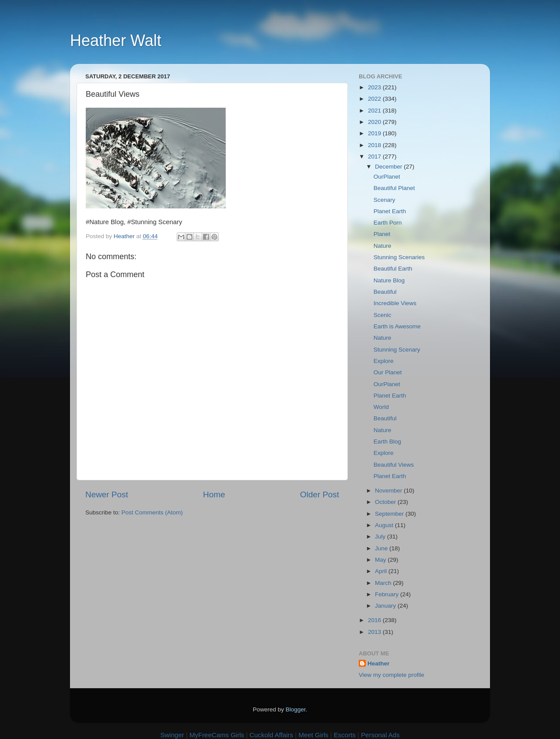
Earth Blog (387, 442)
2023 (375, 87)
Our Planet (388, 372)
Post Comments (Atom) (152, 512)
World (381, 407)
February (388, 594)
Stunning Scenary (397, 350)
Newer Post (107, 494)
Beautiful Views (394, 465)
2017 (375, 157)
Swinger (172, 735)
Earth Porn (388, 223)
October (386, 502)
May (381, 560)
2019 (375, 133)
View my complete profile (392, 675)
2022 (375, 99)
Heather (378, 663)
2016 (375, 620)
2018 (375, 145)
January (386, 606)
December (389, 167)
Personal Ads (380, 735)
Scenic (383, 315)
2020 (375, 122)
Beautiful (385, 292)
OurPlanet (387, 177)
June (382, 548)
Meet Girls (313, 735)
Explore (384, 361)
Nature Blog (389, 280)
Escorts (345, 735)
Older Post (320, 494)
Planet (382, 234)
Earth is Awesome (397, 326)
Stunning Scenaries (399, 257)
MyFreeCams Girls (217, 735)
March (384, 583)
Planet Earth (390, 211)
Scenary (385, 200)
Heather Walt (116, 40)
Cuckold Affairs (271, 735)
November (389, 491)
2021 (375, 111)
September (390, 514)
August (385, 525)
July (381, 537)
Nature (383, 246)
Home (214, 494)
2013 (375, 632)
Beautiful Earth (393, 269)
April (382, 571)
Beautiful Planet (394, 188)
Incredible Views (395, 303)
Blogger (296, 709)
